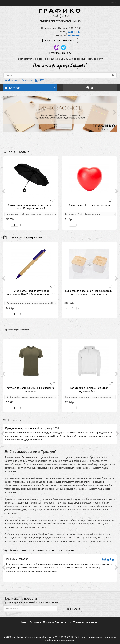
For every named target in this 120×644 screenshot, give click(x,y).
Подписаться (72, 609)
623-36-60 (69, 35)
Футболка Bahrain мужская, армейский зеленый (31, 390)
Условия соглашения (85, 622)
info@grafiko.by (63, 53)
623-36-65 (69, 32)
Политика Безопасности (57, 622)
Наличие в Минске (18, 80)
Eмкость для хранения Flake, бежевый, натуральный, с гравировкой (89, 292)
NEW (39, 80)
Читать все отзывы (63, 550)
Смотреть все (34, 238)
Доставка (35, 622)
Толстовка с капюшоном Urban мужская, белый (89, 390)
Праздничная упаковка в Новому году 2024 (32, 428)
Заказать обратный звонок (60, 40)
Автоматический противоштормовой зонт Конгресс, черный (31, 207)
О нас (24, 622)
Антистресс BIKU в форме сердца (89, 205)
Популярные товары (18, 330)
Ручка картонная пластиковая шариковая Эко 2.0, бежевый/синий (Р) (31, 292)
